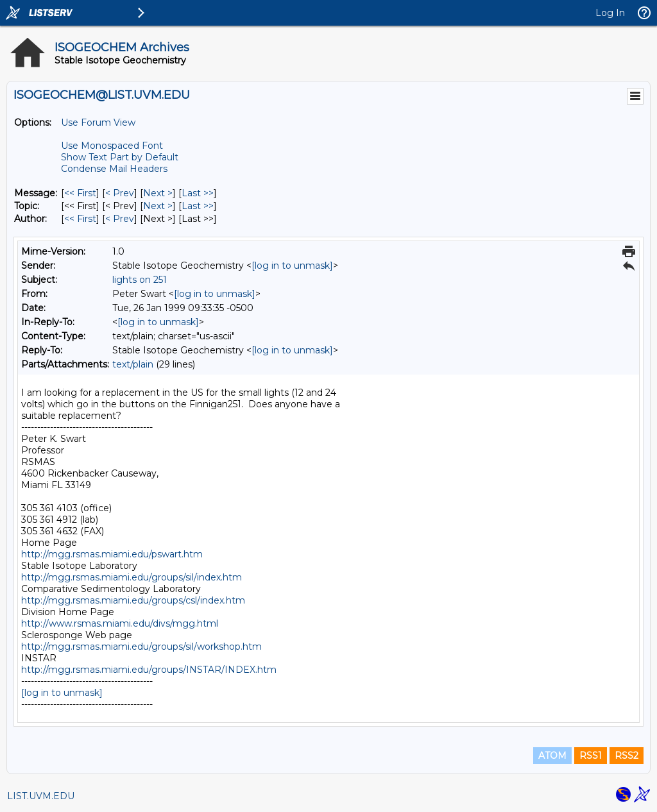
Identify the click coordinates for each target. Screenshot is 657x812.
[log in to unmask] (292, 266)
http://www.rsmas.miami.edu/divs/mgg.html (120, 623)
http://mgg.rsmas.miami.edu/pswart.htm (112, 554)
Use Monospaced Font (112, 146)
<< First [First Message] (80, 193)
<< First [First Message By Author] (80, 219)
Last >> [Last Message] (198, 193)
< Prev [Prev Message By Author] (120, 219)
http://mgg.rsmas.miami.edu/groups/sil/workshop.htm (141, 647)
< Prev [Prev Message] (120, 193)
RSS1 (591, 756)
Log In (610, 13)
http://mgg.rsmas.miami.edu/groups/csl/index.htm (133, 600)
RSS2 (627, 756)
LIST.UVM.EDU (41, 796)
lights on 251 (140, 280)
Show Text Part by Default (120, 157)
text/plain (133, 364)
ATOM (552, 756)
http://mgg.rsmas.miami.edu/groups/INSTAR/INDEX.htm (149, 670)
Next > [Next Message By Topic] (158, 206)
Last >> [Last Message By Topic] (198, 206)
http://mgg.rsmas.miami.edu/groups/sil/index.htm (132, 577)
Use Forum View (98, 123)
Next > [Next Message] (158, 193)
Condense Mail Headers (114, 169)
